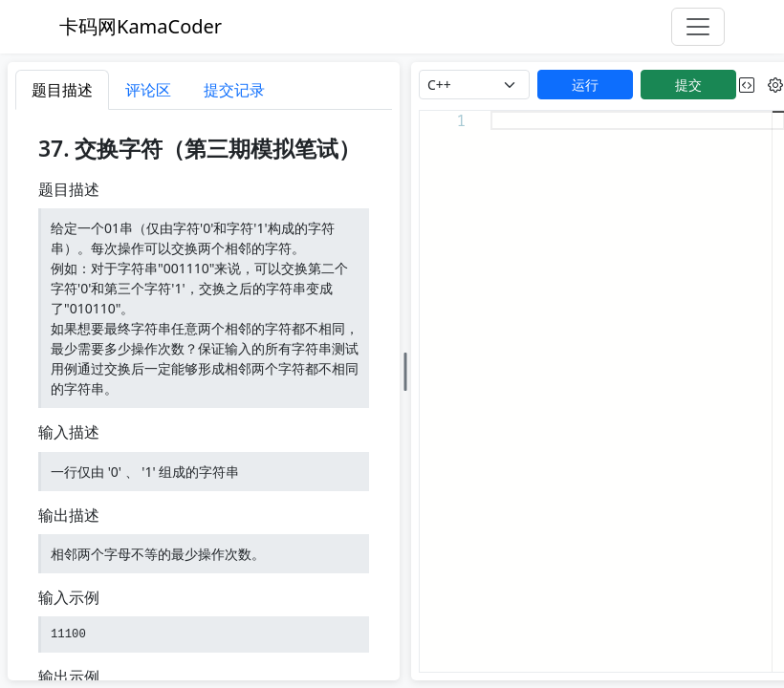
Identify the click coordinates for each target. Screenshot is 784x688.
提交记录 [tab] (234, 90)
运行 (585, 85)
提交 (688, 85)
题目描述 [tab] (62, 90)
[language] (474, 85)
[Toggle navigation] (698, 27)
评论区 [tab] (148, 90)
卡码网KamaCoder (141, 26)
